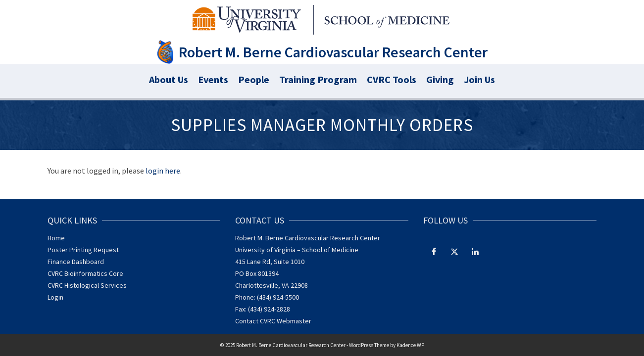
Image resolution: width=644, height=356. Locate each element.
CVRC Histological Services (87, 285)
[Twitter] (454, 251)
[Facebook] (434, 251)
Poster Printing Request (83, 250)
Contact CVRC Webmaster (273, 321)
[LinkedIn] (475, 251)
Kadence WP (410, 345)
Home (56, 238)
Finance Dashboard (76, 262)
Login (55, 297)
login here (163, 171)
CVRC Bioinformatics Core (85, 273)
